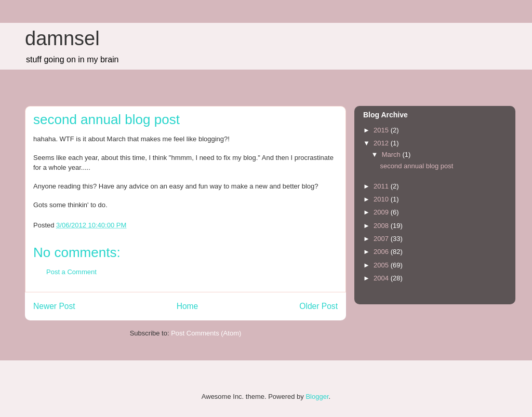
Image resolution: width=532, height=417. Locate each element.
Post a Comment (71, 272)
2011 (382, 186)
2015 (382, 130)
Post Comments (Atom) (206, 333)
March (392, 154)
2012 (382, 143)
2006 (382, 252)
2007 (382, 239)
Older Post (318, 306)
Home (188, 306)
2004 (382, 278)
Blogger (317, 396)
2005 (382, 265)
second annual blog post (416, 166)
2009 (382, 212)
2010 (382, 199)
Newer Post (54, 306)
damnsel (62, 38)
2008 (382, 226)
